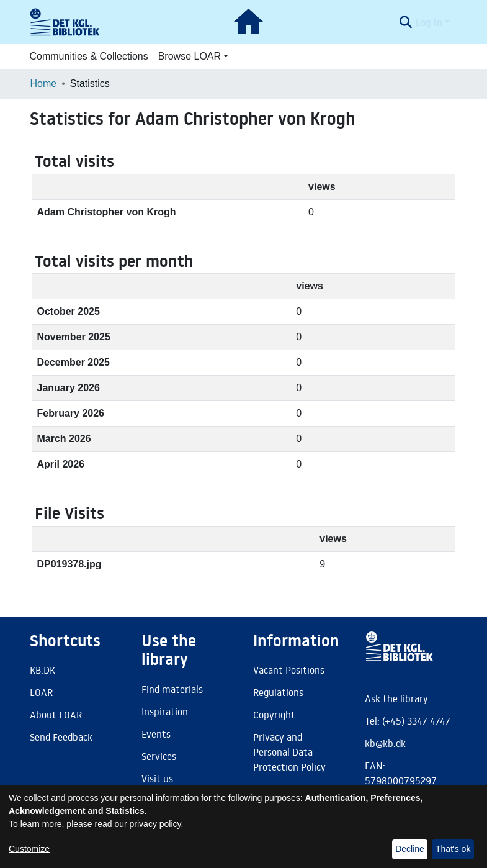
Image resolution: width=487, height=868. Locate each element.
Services (159, 756)
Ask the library (396, 698)
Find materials (172, 689)
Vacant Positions (289, 670)
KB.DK (42, 670)
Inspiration (165, 712)
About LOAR (56, 715)
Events (156, 734)
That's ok (453, 849)
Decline (410, 849)
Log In (429, 22)
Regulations (278, 692)
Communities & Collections (89, 56)
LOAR (41, 692)
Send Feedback (61, 737)
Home (44, 84)
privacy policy (155, 824)
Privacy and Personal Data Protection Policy (289, 752)
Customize (29, 849)
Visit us (157, 779)
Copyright (274, 715)
